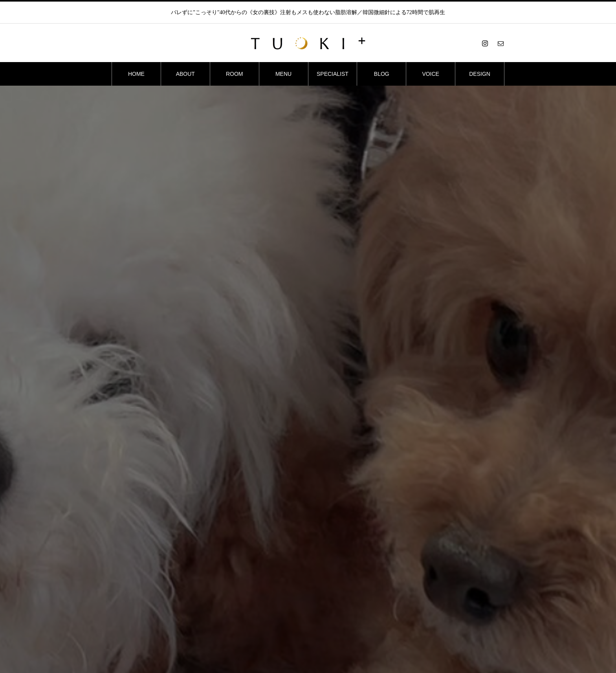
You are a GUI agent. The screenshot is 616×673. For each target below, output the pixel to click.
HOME (136, 74)
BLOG (382, 74)
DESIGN (480, 74)
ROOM (235, 74)
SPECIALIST (333, 74)
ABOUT (185, 74)
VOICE (431, 74)
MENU (283, 74)
